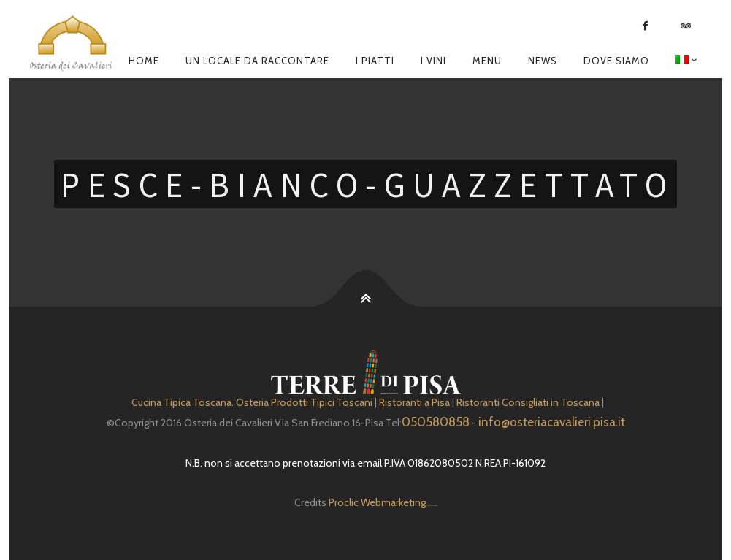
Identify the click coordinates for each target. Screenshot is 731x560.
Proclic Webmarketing (377, 502)
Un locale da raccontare (257, 61)
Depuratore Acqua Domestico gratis (431, 506)
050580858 (436, 422)
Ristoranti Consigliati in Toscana (528, 402)
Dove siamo (616, 61)
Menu (487, 61)
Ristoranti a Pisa (414, 402)
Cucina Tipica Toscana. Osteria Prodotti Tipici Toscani (252, 402)
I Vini (433, 61)
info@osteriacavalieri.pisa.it (552, 422)
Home (144, 61)
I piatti (375, 61)
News (543, 61)
